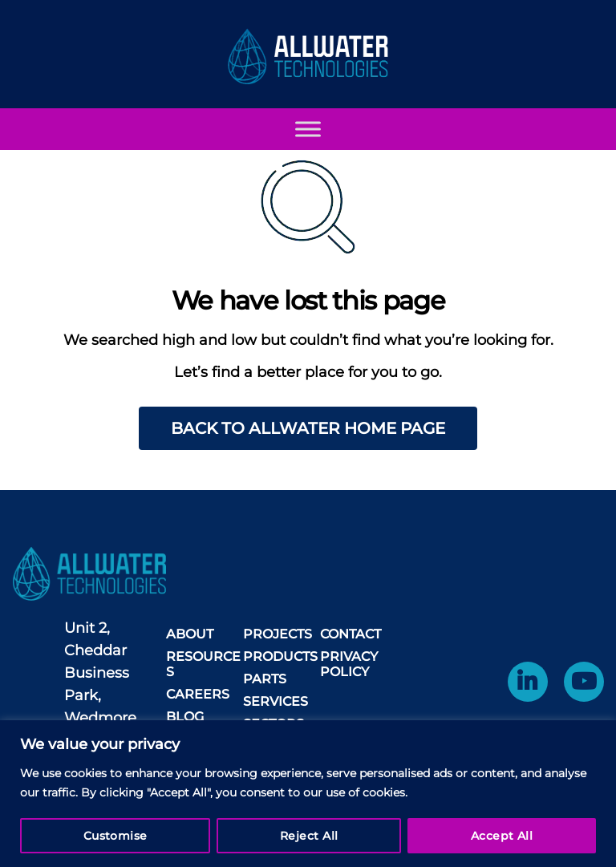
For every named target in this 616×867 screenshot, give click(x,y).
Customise (115, 836)
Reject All (309, 836)
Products (280, 656)
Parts (265, 679)
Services (276, 701)
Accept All (502, 836)
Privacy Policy (349, 664)
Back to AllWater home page (308, 428)
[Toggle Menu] (308, 145)
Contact (351, 634)
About (190, 634)
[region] (308, 794)
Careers (198, 694)
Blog (185, 717)
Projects (278, 634)
